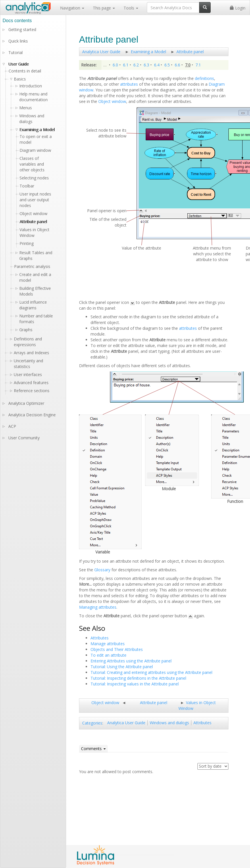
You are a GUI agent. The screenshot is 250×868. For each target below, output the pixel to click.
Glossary (102, 570)
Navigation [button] (72, 8)
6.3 (146, 65)
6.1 (126, 65)
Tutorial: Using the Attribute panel (122, 667)
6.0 (115, 65)
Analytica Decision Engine (32, 415)
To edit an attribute (108, 655)
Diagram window (35, 150)
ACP (12, 426)
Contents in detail (25, 71)
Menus (26, 108)
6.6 (177, 65)
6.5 (167, 65)
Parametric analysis (32, 266)
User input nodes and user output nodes (35, 200)
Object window (112, 101)
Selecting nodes (34, 178)
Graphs (26, 330)
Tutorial (16, 52)
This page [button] (104, 8)
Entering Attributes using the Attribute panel (131, 661)
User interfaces (28, 374)
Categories (92, 723)
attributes (129, 84)
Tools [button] (131, 8)
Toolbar (27, 186)
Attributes (100, 638)
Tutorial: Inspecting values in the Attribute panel (135, 684)
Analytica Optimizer (26, 403)
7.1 (198, 65)
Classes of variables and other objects (32, 164)
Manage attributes (108, 644)
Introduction (31, 86)
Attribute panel (190, 52)
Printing (27, 243)
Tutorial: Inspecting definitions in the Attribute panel (138, 678)
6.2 (136, 65)
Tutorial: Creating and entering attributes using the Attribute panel (151, 672)
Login (238, 8)
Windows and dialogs (169, 723)
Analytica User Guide (101, 52)
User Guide (19, 64)
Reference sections (32, 391)
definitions (204, 78)
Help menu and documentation (33, 97)
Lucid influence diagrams (33, 305)
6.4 (157, 65)
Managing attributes (98, 607)
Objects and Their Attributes (117, 649)
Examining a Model (148, 52)
